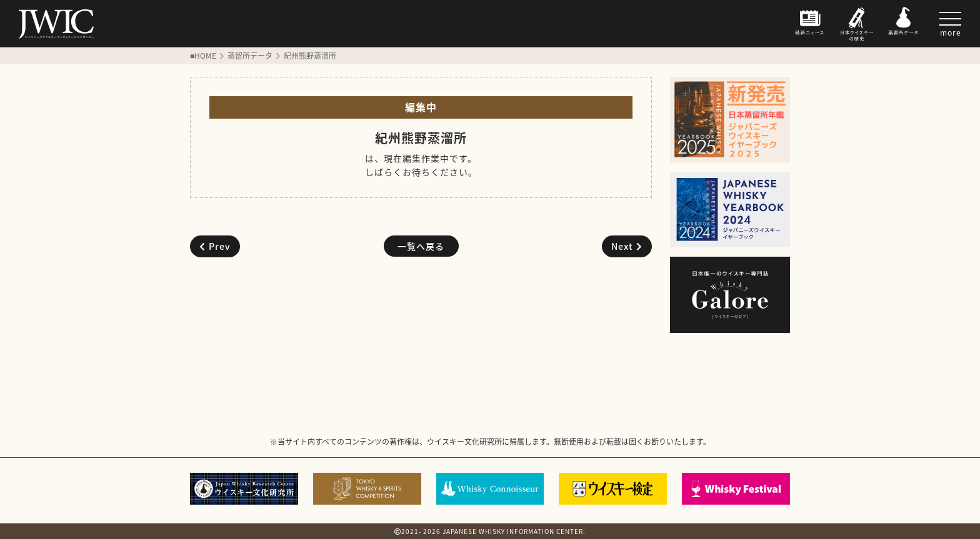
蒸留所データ (250, 56)
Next (627, 246)
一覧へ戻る (421, 246)
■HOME (203, 56)
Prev (215, 246)
